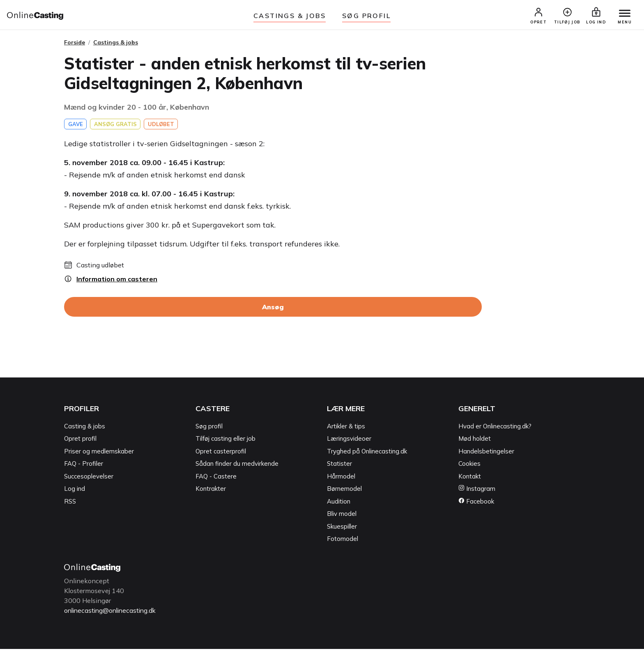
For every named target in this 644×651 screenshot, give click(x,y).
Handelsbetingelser (486, 454)
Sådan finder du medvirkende (237, 466)
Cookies (469, 466)
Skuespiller (342, 529)
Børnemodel (344, 491)
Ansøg (273, 310)
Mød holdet (475, 441)
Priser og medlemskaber (99, 454)
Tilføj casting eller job (225, 441)
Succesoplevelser (89, 479)
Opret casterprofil (221, 454)
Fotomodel (343, 542)
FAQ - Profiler (84, 466)
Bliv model (342, 516)
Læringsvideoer (349, 441)
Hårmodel (341, 479)
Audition (339, 504)
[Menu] (623, 15)
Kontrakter (211, 491)
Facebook (476, 504)
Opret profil (80, 441)
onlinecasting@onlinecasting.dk (113, 613)
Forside (75, 45)
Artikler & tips (346, 429)
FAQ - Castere (216, 479)
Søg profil (209, 429)
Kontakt (470, 479)
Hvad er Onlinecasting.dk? (495, 429)
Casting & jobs (85, 429)
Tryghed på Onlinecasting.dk (367, 454)
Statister (339, 466)
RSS (70, 504)
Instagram (477, 491)
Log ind (75, 491)
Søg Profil (366, 16)
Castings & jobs (290, 16)
